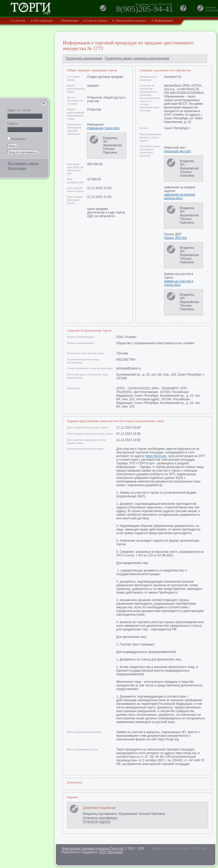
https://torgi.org (156, 456)
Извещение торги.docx (103, 128)
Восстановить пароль (23, 163)
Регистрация (17, 168)
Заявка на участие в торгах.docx (179, 283)
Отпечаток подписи (97, 822)
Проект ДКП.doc (176, 238)
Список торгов (97, 20)
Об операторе (43, 20)
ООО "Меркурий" (111, 852)
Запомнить (17, 139)
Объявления (69, 20)
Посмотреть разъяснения (84, 58)
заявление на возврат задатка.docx (180, 196)
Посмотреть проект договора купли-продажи (137, 58)
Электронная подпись (131, 20)
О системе (18, 20)
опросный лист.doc (178, 151)
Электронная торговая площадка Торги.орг (93, 849)
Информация (163, 20)
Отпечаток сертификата (100, 818)
